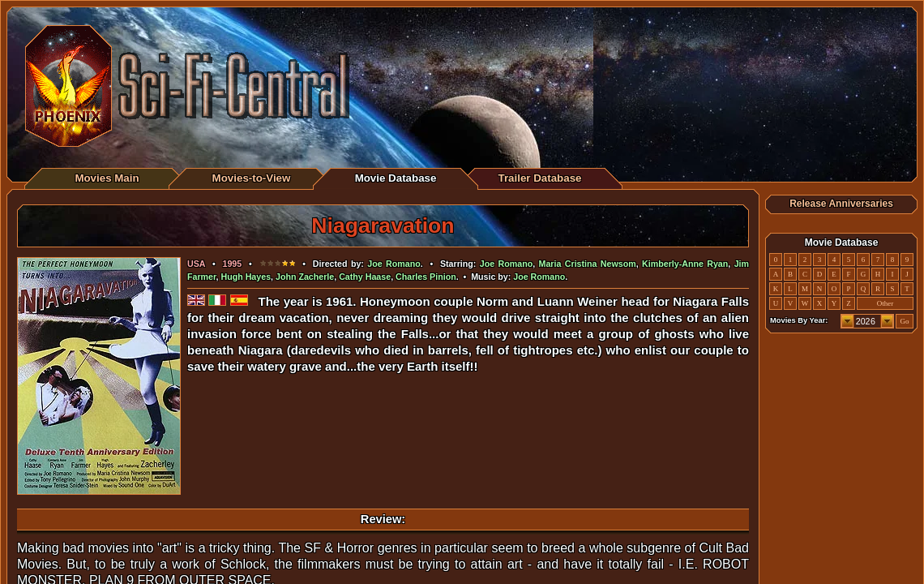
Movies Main (107, 178)
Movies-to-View (252, 178)
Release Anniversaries (841, 204)
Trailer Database (540, 178)
